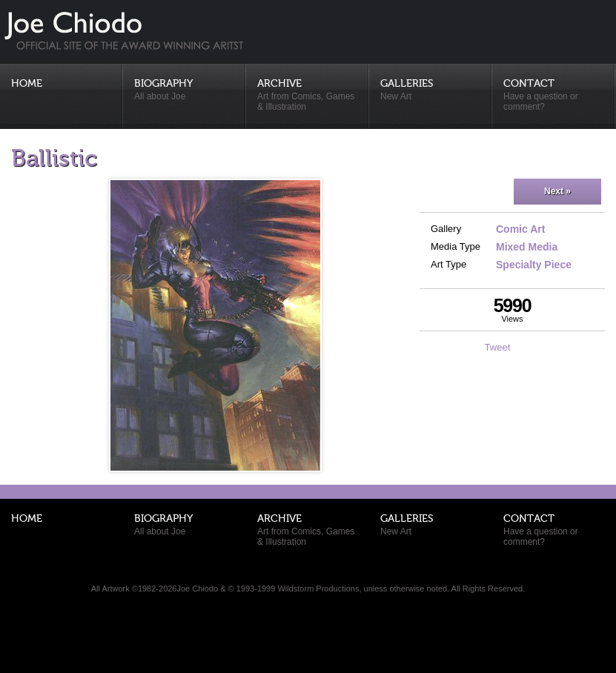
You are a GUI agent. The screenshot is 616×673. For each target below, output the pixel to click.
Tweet (498, 347)
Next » (557, 191)
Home (27, 84)
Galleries (431, 90)
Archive (308, 95)
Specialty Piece (534, 265)
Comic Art (520, 229)
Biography (185, 90)
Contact (554, 95)
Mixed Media (527, 247)
